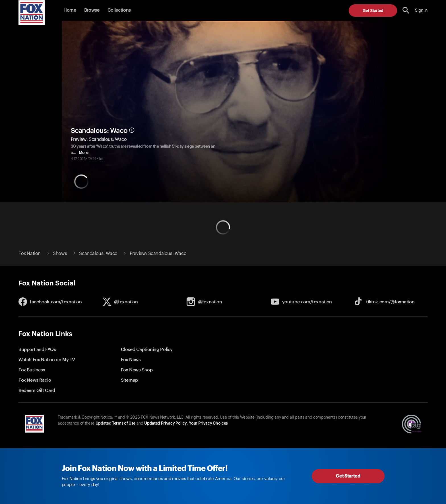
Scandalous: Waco (99, 131)
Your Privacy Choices (208, 423)
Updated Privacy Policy (166, 423)
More (87, 153)
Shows (60, 254)
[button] (406, 10)
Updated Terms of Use (115, 423)
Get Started (373, 11)
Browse (92, 10)
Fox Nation (30, 254)
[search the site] (406, 10)
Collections (119, 10)
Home (70, 10)
